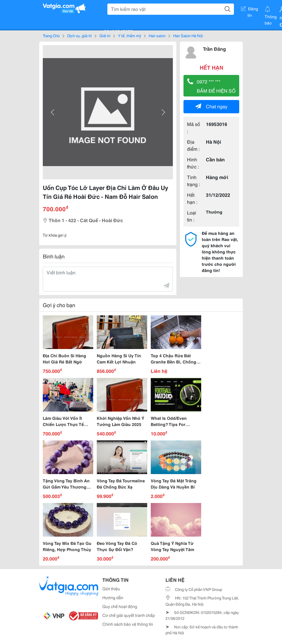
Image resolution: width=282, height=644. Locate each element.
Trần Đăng (214, 49)
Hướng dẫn (113, 597)
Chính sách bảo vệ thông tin (128, 624)
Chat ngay (211, 106)
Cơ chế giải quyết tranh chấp (129, 615)
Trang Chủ (51, 35)
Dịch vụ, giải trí (79, 35)
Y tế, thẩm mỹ (129, 35)
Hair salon (157, 35)
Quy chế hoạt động (120, 606)
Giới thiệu (111, 589)
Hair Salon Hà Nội (188, 35)
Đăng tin (250, 10)
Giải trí (105, 35)
